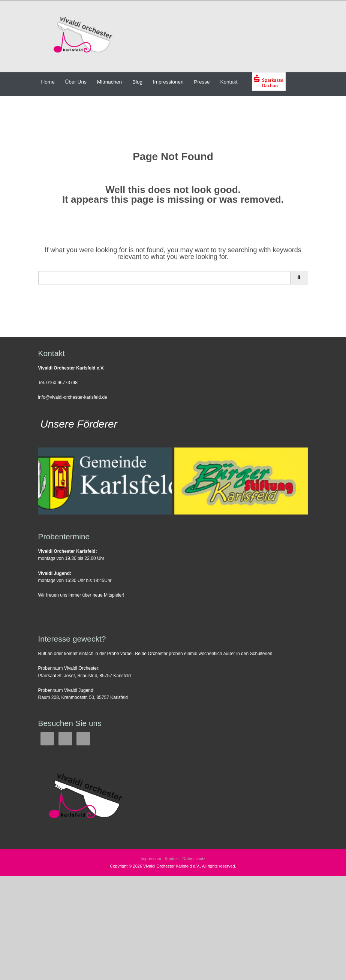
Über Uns (76, 82)
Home (48, 82)
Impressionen (168, 82)
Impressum (151, 859)
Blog (137, 82)
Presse (202, 82)
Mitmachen (109, 82)
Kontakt (229, 82)
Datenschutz (194, 859)
